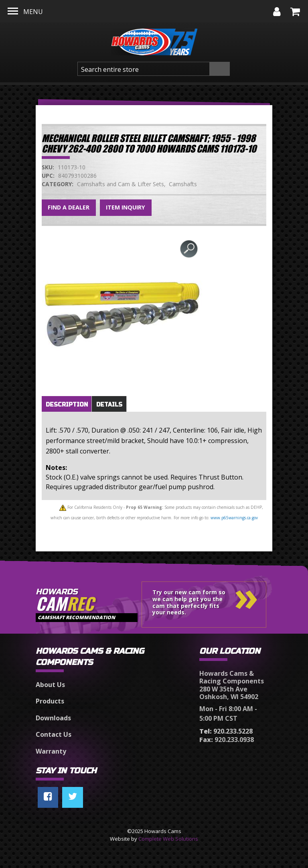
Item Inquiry (126, 207)
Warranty (51, 751)
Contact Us (54, 734)
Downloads (53, 718)
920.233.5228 (226, 731)
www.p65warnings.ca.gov (234, 518)
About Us (50, 685)
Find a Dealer (69, 207)
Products (50, 701)
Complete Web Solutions (168, 839)
